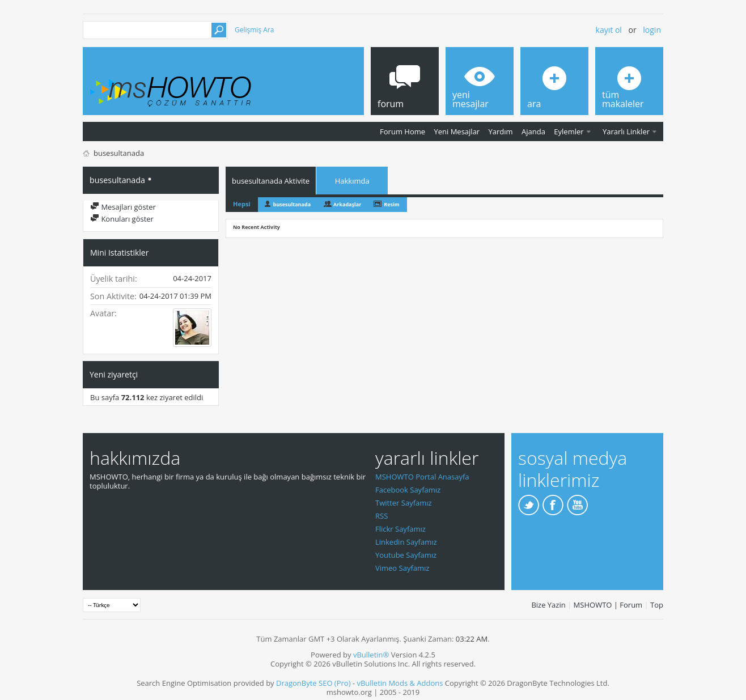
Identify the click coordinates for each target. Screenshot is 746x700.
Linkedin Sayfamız (406, 542)
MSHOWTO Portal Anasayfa (422, 477)
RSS (382, 516)
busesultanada (292, 204)
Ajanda (533, 131)
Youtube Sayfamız (406, 555)
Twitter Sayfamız (404, 503)
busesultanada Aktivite (271, 181)
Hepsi (242, 204)
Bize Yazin (548, 605)
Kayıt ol (609, 30)
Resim (391, 204)
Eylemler (569, 131)
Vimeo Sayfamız (402, 568)
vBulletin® (371, 655)
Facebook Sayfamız (408, 490)
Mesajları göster (123, 207)
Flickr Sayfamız (400, 529)
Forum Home (402, 131)
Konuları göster (122, 219)
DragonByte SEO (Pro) (313, 683)
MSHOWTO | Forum (608, 605)
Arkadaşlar (347, 204)
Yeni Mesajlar (457, 131)
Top (657, 605)
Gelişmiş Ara (254, 30)
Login (652, 30)
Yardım (501, 131)
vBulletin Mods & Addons (400, 683)
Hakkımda (352, 181)
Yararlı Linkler (626, 131)
